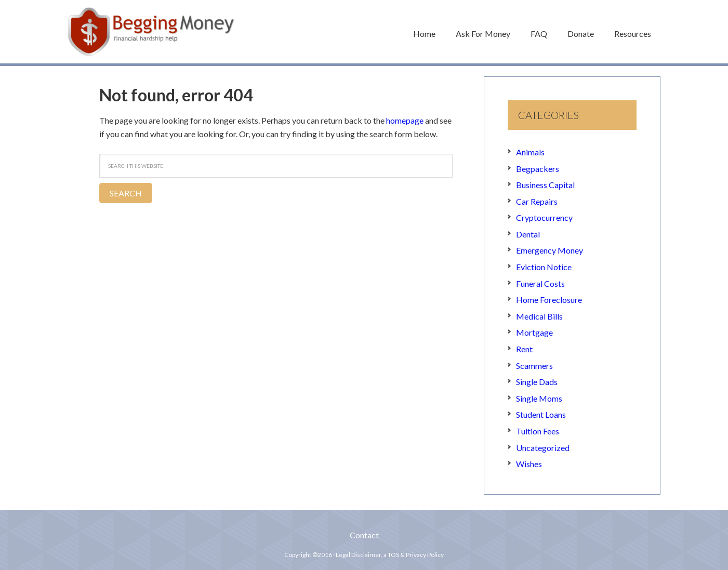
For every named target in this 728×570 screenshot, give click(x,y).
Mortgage (534, 333)
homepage (405, 120)
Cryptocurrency (544, 217)
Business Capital (545, 185)
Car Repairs (537, 201)
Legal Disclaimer (358, 555)
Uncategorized (543, 448)
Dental (528, 234)
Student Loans (541, 415)
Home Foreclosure (549, 300)
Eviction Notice (544, 267)
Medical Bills (539, 316)
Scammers (534, 366)
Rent (524, 349)
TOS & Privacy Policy (416, 555)
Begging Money (151, 32)
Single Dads (537, 382)
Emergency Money (550, 251)
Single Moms (539, 398)
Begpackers (538, 169)
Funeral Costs (540, 283)
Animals (530, 152)
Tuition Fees (538, 431)
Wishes (529, 464)
